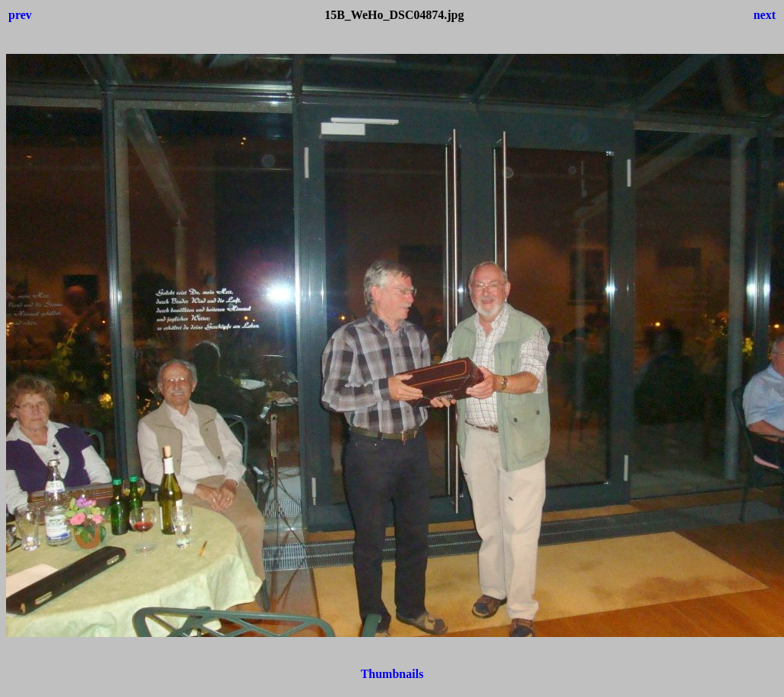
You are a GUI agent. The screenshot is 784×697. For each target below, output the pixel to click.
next (765, 15)
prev (20, 15)
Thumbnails (392, 674)
